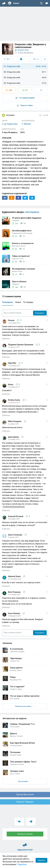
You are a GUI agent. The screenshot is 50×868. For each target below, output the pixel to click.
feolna (11, 384)
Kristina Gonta (14, 400)
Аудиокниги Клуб (25, 844)
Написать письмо (25, 834)
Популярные (8, 302)
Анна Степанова (15, 535)
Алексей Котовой (16, 516)
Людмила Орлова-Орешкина (21, 345)
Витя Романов (15, 592)
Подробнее (22, 864)
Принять (41, 860)
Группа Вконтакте (25, 795)
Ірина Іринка (14, 437)
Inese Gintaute (14, 613)
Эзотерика (8, 115)
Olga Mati (12, 363)
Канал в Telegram (25, 802)
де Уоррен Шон (22, 50)
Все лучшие (24, 781)
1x (45, 59)
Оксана (11, 320)
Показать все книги (24, 706)
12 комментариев (25, 98)
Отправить (40, 313)
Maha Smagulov (15, 421)
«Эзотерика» (32, 212)
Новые (18, 302)
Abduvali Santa (15, 576)
